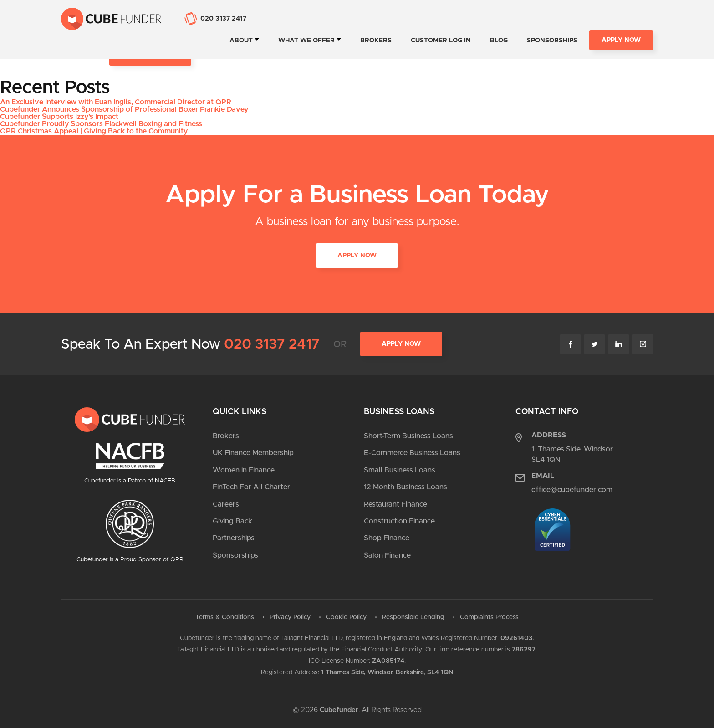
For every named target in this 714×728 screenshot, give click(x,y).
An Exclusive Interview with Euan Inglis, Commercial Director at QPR (116, 102)
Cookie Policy (346, 617)
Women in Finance (244, 470)
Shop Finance (387, 538)
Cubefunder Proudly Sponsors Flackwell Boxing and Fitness (101, 124)
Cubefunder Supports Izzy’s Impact (59, 117)
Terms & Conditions (225, 617)
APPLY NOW (357, 256)
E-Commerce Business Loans (412, 453)
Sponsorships (552, 41)
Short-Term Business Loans (408, 436)
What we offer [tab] (306, 41)
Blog (499, 41)
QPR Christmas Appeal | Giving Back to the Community (94, 131)
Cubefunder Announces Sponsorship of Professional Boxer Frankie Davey (124, 109)
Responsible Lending (413, 617)
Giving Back (232, 521)
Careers (226, 504)
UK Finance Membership (253, 453)
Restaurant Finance (395, 504)
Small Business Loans (400, 470)
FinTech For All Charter (251, 487)
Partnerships (234, 538)
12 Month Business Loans (405, 487)
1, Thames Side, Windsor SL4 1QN (572, 454)
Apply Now (621, 40)
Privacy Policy (290, 617)
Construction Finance (399, 521)
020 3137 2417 (272, 344)
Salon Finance (387, 555)
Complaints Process (489, 617)
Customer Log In (441, 41)
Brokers (376, 41)
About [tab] (241, 41)
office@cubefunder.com (572, 490)
